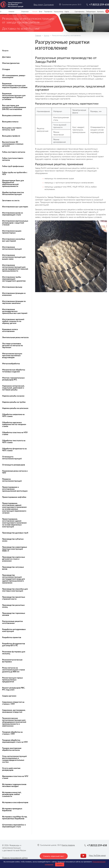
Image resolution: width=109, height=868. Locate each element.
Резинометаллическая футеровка (12, 661)
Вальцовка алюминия (12, 115)
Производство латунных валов (13, 568)
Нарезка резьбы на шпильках (15, 408)
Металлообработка (11, 363)
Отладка (6, 69)
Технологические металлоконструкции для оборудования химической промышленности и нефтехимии (14, 722)
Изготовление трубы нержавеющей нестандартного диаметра (14, 279)
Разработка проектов (12, 637)
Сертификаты (80, 11)
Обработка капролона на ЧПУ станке (13, 415)
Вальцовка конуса (10, 122)
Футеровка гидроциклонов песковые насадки (14, 785)
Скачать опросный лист (54, 856)
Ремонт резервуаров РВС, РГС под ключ (14, 689)
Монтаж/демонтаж (11, 63)
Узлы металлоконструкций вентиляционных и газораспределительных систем (14, 759)
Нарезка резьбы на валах (13, 396)
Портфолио (48, 11)
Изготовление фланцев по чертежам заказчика (14, 302)
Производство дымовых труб (15, 533)
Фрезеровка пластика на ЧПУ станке (15, 777)
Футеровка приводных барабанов (12, 809)
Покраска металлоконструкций (12, 480)
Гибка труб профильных (13, 166)
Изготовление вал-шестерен (15, 207)
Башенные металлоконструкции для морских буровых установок (15, 85)
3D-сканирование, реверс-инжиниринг (14, 76)
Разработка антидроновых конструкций (14, 630)
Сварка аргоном (9, 696)
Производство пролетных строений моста (14, 598)
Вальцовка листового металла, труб (12, 129)
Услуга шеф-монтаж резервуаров (11, 769)
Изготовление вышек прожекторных (12, 232)
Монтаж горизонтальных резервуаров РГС (13, 379)
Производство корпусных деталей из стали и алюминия (14, 559)
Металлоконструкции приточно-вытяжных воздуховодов (12, 355)
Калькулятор (58, 11)
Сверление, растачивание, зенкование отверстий (14, 711)
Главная (38, 35)
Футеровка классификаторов (15, 802)
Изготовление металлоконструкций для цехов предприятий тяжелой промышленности (15, 268)
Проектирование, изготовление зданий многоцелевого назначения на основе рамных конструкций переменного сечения (14, 508)
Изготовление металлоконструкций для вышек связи (14, 257)
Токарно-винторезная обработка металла (12, 749)
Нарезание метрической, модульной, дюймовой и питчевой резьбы (13, 388)
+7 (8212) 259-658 (99, 5)
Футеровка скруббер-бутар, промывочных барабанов (15, 818)
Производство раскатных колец (13, 606)
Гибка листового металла (14, 152)
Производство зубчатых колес (13, 540)
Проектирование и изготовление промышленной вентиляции (15, 489)
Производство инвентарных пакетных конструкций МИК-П (15, 549)
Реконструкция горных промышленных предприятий (12, 680)
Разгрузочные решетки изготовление (13, 622)
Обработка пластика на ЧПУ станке (15, 433)
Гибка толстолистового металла (13, 159)
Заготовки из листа (11, 200)
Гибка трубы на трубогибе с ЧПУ (15, 173)
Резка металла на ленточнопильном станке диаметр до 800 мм (14, 670)
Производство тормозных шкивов (14, 614)
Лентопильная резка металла (15, 337)
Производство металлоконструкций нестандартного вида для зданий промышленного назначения (13, 579)
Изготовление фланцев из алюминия (14, 294)
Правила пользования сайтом (15, 858)
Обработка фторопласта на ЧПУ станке (14, 449)
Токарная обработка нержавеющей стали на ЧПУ (15, 741)
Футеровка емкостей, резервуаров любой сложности (12, 794)
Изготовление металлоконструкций (12, 248)
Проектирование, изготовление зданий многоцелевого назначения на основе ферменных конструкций (14, 523)
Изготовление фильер (12, 287)
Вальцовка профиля (11, 136)
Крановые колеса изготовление (10, 330)
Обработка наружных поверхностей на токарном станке (14, 424)
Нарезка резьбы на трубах (14, 402)
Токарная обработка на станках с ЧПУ (12, 733)
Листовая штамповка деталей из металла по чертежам (12, 345)
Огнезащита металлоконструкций (12, 458)
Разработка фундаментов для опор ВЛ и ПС (14, 644)
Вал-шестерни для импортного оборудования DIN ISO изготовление (14, 107)
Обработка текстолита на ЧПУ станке (14, 441)
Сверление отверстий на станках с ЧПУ (13, 703)
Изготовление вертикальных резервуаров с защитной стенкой (15, 223)
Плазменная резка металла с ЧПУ (15, 472)
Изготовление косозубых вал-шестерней (14, 240)
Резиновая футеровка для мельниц (14, 653)
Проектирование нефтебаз (14, 497)
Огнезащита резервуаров (14, 465)
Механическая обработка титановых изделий (14, 371)
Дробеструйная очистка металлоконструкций (13, 193)
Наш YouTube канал (97, 855)
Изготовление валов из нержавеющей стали (13, 214)
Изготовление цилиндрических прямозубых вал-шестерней (15, 311)
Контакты (100, 11)
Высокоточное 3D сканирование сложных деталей (13, 144)
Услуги (47, 35)
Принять (60, 864)
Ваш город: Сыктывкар (44, 4)
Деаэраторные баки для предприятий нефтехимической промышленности (13, 183)
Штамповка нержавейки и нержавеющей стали (14, 826)
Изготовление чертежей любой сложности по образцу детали (13, 321)
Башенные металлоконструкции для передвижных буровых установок (14, 96)
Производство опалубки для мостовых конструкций (15, 590)
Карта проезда (68, 845)
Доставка (6, 57)
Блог (41, 11)
